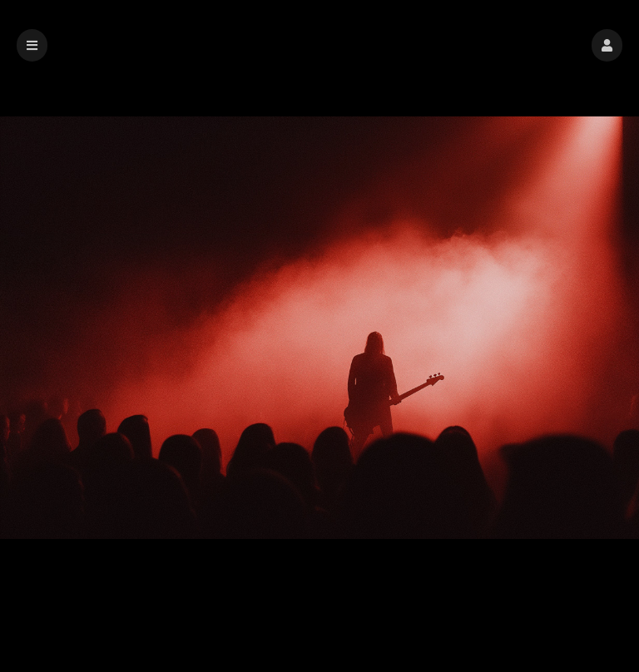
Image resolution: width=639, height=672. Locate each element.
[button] (607, 45)
